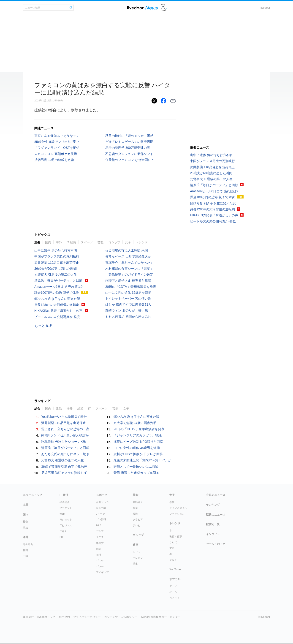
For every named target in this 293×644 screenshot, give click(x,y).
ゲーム (173, 592)
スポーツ (87, 242)
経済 (80, 409)
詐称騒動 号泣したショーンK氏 (64, 442)
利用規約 (64, 617)
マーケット (66, 508)
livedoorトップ (46, 617)
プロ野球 (101, 519)
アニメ (173, 586)
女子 (128, 242)
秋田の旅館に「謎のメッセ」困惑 (129, 136)
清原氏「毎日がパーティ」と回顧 (58, 280)
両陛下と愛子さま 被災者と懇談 (128, 280)
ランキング (213, 505)
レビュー (138, 552)
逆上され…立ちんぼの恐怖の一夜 (65, 429)
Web (62, 514)
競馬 (99, 549)
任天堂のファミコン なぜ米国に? (129, 160)
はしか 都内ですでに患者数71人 (128, 304)
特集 (135, 564)
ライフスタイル (178, 508)
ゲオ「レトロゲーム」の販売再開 (129, 142)
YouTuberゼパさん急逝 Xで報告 (64, 417)
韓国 (25, 550)
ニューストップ (33, 495)
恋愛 (172, 502)
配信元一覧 (213, 524)
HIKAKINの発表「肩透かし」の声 (58, 311)
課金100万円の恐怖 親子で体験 (57, 293)
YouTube (175, 569)
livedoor (265, 8)
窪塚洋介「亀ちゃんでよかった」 (129, 263)
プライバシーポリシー (87, 617)
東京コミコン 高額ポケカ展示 (56, 154)
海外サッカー (104, 502)
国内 (48, 242)
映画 (136, 545)
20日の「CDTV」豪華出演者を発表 (131, 287)
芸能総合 (138, 502)
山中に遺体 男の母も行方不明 (56, 250)
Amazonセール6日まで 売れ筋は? (58, 287)
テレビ (137, 525)
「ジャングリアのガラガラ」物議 (138, 435)
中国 (25, 556)
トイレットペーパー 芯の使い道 (128, 299)
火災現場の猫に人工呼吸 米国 (127, 250)
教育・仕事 (176, 536)
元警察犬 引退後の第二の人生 (56, 274)
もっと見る (43, 326)
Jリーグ (101, 514)
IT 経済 (71, 242)
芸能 (100, 242)
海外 (59, 242)
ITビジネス (66, 525)
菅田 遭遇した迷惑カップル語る (136, 473)
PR (61, 537)
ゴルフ (100, 531)
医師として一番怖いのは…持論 (136, 467)
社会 (25, 522)
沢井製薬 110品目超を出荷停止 (57, 263)
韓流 (135, 514)
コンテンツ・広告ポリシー (121, 617)
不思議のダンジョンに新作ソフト (129, 154)
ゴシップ (114, 242)
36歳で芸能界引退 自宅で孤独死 (64, 467)
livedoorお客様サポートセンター (161, 617)
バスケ (100, 560)
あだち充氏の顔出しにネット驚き (65, 454)
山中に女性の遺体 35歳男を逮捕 (128, 293)
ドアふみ (164, 8)
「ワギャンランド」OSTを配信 (57, 148)
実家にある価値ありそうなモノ (57, 136)
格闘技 (100, 543)
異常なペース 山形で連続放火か (128, 256)
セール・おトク (216, 544)
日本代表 (101, 508)
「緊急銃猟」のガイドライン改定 (129, 274)
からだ (173, 542)
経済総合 (65, 502)
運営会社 (28, 617)
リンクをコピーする (173, 101)
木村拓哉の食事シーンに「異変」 (129, 269)
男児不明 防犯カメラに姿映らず (64, 473)
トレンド (142, 242)
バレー (100, 566)
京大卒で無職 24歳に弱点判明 (135, 423)
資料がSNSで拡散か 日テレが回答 (138, 454)
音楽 (135, 508)
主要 (37, 242)
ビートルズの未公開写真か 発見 (57, 317)
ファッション (177, 514)
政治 (59, 409)
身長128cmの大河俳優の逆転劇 (57, 305)
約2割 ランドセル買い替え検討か (65, 435)
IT (90, 409)
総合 (37, 409)
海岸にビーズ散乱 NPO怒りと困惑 (138, 442)
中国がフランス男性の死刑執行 (57, 256)
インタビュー (214, 534)
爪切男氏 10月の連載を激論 (54, 160)
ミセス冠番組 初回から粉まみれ (128, 317)
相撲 (99, 555)
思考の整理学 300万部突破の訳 (128, 148)
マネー (173, 548)
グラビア (138, 519)
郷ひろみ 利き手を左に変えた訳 (57, 299)
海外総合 (28, 544)
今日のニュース (216, 495)
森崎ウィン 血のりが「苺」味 (127, 310)
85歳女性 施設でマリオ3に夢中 (57, 142)
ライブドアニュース (143, 8)
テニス (100, 537)
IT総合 (63, 531)
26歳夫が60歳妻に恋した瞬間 (56, 269)
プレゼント (139, 558)
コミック (174, 598)
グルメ (173, 560)
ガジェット (66, 519)
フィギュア (102, 572)
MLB (99, 525)
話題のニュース (216, 515)
